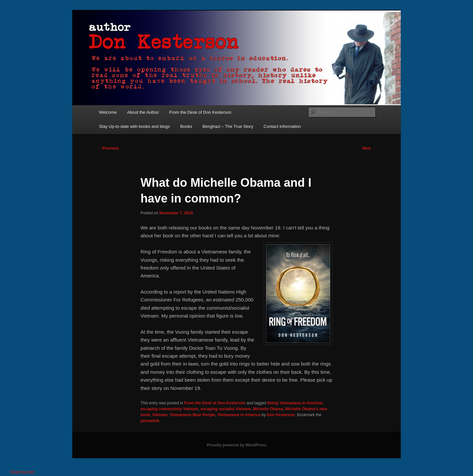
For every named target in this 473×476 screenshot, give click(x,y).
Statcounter (23, 472)
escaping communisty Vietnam (169, 409)
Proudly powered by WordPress (236, 445)
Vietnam (160, 415)
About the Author (143, 112)
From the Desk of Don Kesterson (200, 112)
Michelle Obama (268, 409)
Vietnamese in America (239, 415)
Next (369, 148)
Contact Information (282, 126)
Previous (108, 148)
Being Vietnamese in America (295, 403)
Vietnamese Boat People (192, 415)
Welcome (108, 112)
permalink (150, 421)
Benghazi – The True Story (228, 126)
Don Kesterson (281, 415)
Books (186, 126)
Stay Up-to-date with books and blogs (134, 126)
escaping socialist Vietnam (225, 409)
